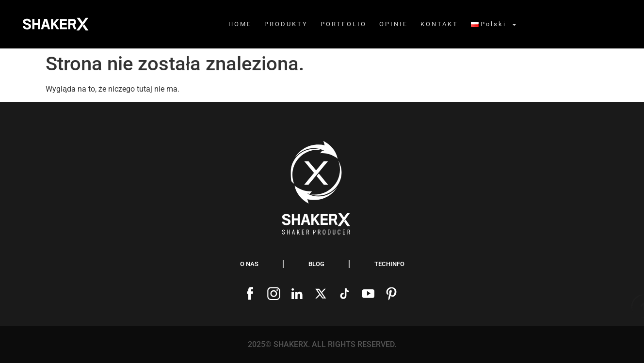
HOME (240, 24)
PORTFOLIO (344, 24)
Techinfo (389, 264)
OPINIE (394, 24)
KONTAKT (439, 24)
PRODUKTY (286, 24)
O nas (249, 264)
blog (316, 264)
